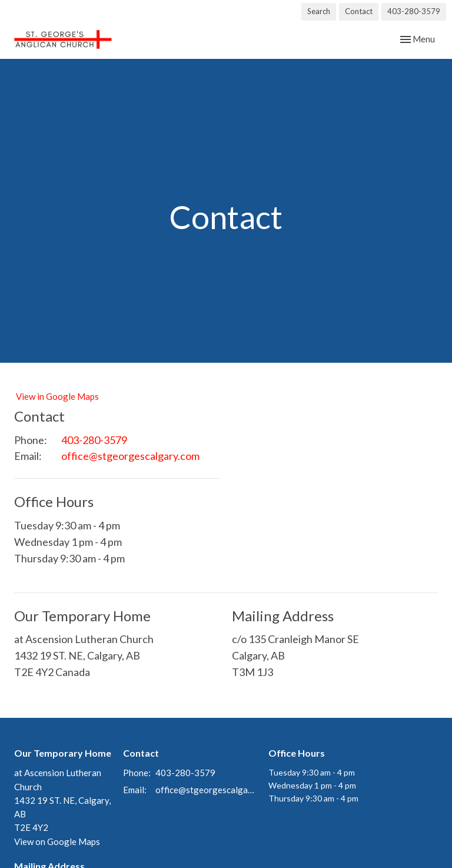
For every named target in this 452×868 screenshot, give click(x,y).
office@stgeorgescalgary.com (130, 456)
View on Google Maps (57, 842)
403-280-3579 (414, 11)
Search (319, 11)
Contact (359, 11)
